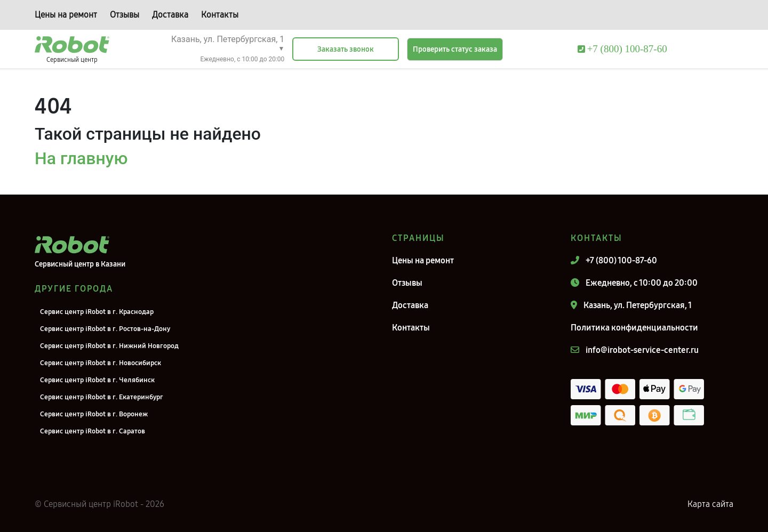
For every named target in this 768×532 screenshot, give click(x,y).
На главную (81, 158)
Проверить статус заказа (455, 49)
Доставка (170, 15)
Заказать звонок (346, 49)
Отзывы (125, 15)
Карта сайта (710, 504)
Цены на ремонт (66, 15)
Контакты (220, 15)
